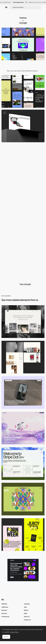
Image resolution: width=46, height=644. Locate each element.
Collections (5, 607)
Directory (4, 613)
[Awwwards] (6, 7)
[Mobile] (23, 91)
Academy (27, 604)
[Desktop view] (23, 535)
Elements (4, 610)
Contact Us (27, 620)
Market (26, 610)
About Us (27, 617)
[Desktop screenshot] (23, 322)
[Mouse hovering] (23, 126)
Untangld (23, 23)
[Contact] (23, 160)
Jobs (25, 607)
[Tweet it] (23, 195)
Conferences (5, 617)
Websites (4, 604)
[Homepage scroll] (23, 264)
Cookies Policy (14, 632)
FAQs (25, 613)
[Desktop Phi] (23, 499)
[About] (23, 230)
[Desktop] (23, 393)
